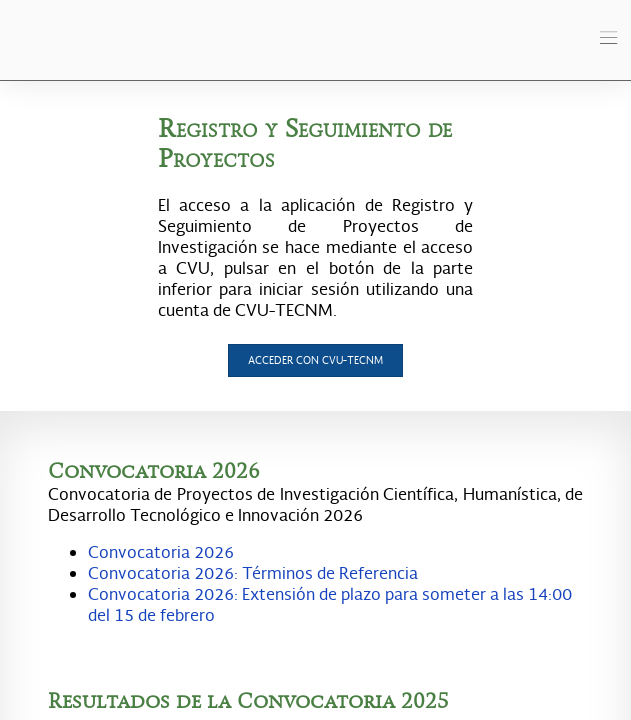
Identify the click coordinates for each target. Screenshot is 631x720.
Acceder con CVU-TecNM (315, 360)
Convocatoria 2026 (161, 551)
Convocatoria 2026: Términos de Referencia (253, 572)
